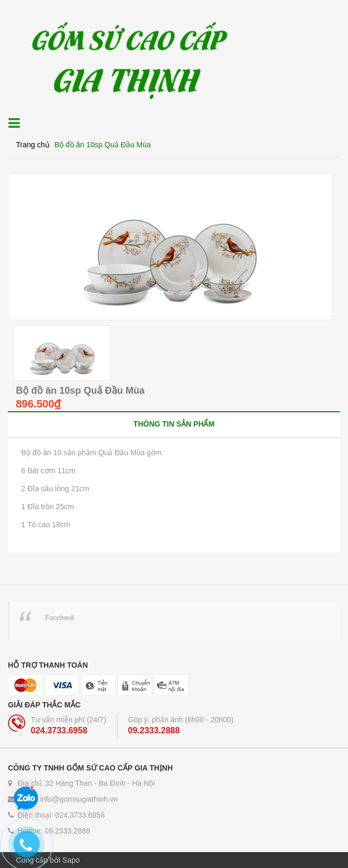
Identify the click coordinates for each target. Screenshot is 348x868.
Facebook (60, 618)
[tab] (174, 424)
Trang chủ (33, 145)
